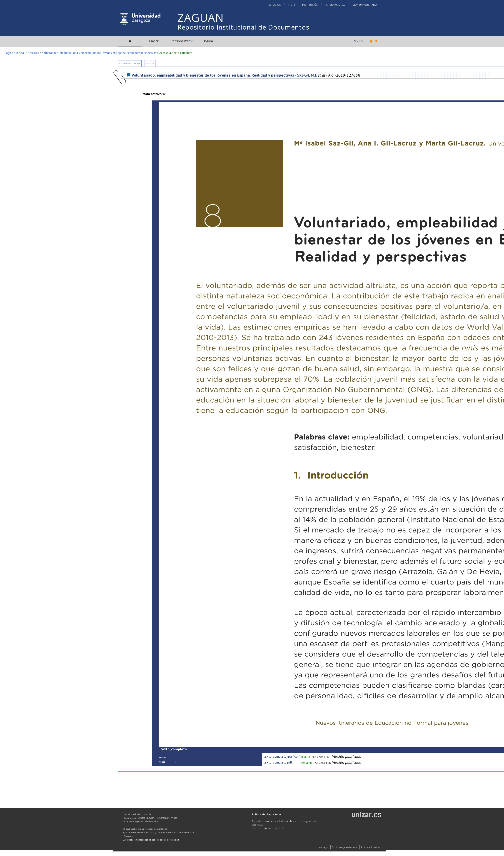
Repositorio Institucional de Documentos (243, 27)
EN (354, 41)
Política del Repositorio (266, 814)
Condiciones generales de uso (344, 847)
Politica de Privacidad (371, 847)
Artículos (33, 53)
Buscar (141, 818)
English (257, 828)
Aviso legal (129, 840)
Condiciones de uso (146, 840)
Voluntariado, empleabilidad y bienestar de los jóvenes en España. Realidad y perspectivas (99, 53)
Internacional (335, 5)
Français (279, 828)
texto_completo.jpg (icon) (282, 756)
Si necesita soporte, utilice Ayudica (141, 822)
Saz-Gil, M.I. (307, 75)
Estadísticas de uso (130, 64)
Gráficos (150, 64)
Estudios (275, 5)
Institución (310, 5)
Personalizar (180, 41)
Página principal (15, 53)
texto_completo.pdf (278, 762)
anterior (170, 762)
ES (361, 41)
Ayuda (208, 41)
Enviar (154, 41)
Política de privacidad (168, 840)
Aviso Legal (323, 847)
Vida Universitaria (365, 5)
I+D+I (292, 5)
